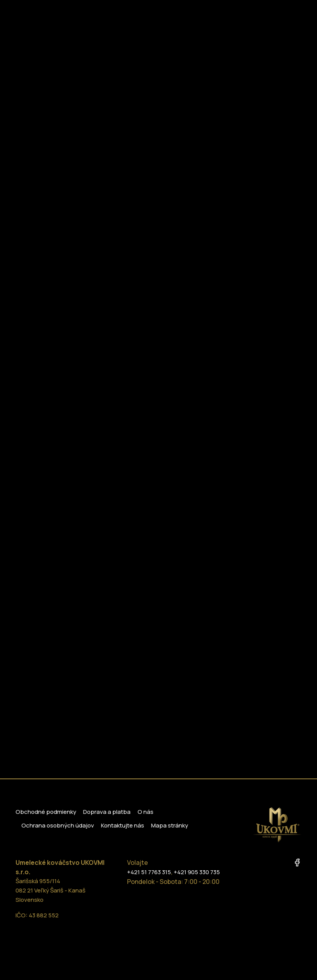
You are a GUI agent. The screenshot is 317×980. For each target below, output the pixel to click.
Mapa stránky (170, 825)
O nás (145, 812)
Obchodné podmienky (46, 812)
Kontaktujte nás (123, 825)
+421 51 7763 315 (149, 872)
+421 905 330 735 (197, 872)
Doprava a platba (107, 812)
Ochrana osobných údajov (58, 825)
